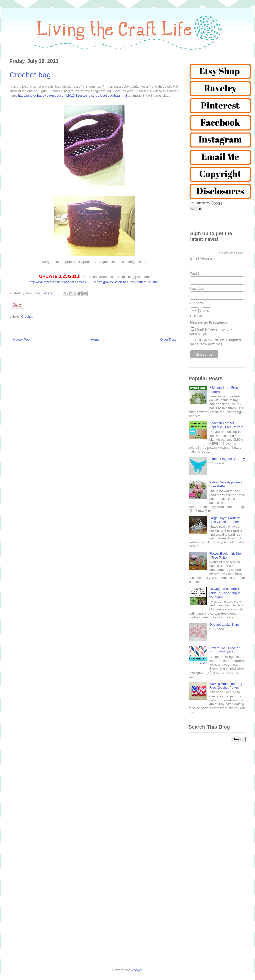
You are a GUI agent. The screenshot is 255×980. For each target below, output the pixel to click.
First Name (199, 274)
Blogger (136, 970)
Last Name (199, 289)
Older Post (168, 340)
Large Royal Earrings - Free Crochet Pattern (226, 520)
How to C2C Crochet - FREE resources (225, 650)
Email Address (203, 259)
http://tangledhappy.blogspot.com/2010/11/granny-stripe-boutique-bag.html (72, 96)
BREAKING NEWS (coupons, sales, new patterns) (216, 342)
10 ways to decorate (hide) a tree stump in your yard (225, 593)
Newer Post (22, 340)
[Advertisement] (217, 781)
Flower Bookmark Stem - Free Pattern (226, 555)
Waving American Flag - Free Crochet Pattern (227, 686)
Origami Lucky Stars (224, 625)
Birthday (197, 303)
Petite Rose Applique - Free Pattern (226, 484)
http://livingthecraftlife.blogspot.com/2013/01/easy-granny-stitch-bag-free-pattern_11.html (95, 282)
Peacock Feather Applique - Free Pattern (226, 425)
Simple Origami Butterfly (227, 459)
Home (95, 340)
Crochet (27, 317)
